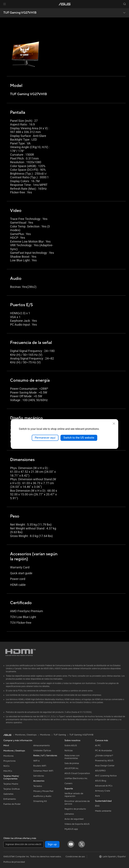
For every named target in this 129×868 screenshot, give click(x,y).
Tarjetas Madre (11, 784)
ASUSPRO (100, 771)
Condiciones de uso (75, 857)
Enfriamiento (10, 799)
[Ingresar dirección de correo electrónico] (24, 844)
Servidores (39, 776)
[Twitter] (82, 844)
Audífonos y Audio (42, 796)
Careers (68, 783)
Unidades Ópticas (42, 751)
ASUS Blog (101, 781)
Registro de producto (75, 809)
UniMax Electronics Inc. (76, 778)
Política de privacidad (14, 862)
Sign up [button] (52, 844)
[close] (114, 424)
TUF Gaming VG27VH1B (20, 13)
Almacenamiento (42, 746)
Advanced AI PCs (104, 786)
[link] (65, 4)
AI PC (98, 746)
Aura (97, 796)
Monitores (8, 756)
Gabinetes (8, 794)
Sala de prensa (72, 763)
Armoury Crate (103, 791)
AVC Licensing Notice (106, 776)
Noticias (69, 751)
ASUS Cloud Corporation (77, 773)
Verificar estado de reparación (74, 795)
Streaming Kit (40, 801)
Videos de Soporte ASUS (77, 824)
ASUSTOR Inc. (72, 768)
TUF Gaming (60, 735)
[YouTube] (71, 844)
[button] (5, 4)
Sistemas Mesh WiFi (43, 771)
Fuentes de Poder (12, 804)
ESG (97, 806)
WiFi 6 (36, 761)
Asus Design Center (105, 766)
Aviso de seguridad (74, 819)
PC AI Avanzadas (104, 751)
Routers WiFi (40, 766)
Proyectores (9, 761)
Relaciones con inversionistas (72, 757)
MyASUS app (71, 829)
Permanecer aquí (45, 438)
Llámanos (69, 814)
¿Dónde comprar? (104, 756)
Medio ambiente (103, 811)
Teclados (38, 786)
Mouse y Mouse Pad (43, 791)
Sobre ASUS (71, 746)
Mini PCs (8, 771)
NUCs (6, 766)
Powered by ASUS (104, 761)
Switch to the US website (79, 438)
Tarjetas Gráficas (12, 789)
